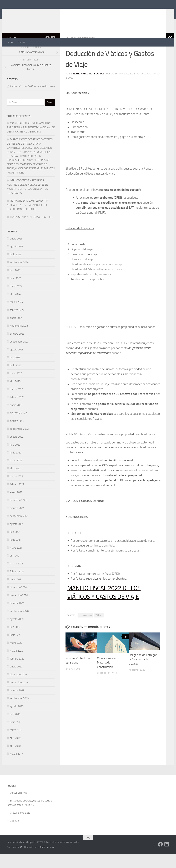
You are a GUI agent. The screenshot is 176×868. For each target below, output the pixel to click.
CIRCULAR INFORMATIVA (81, 52)
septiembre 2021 (19, 530)
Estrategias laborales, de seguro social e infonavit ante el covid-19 (30, 817)
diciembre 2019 (18, 688)
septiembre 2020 (19, 625)
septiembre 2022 (19, 443)
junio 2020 (16, 649)
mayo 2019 (16, 744)
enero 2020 (16, 680)
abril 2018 (15, 760)
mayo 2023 (16, 387)
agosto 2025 (17, 260)
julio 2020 (15, 641)
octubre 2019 (17, 704)
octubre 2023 (17, 348)
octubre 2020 (17, 617)
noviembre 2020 (19, 609)
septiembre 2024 (19, 276)
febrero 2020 (17, 672)
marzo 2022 (16, 490)
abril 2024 (15, 308)
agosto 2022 (17, 451)
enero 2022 (16, 506)
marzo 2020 (16, 665)
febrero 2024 (17, 324)
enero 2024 (16, 332)
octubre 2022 (17, 435)
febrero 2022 (17, 498)
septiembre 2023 (19, 355)
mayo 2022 (16, 474)
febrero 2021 (17, 585)
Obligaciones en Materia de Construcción (107, 676)
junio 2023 (16, 379)
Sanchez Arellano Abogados (48, 12)
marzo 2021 (16, 577)
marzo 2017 (16, 768)
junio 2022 (16, 466)
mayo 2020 (16, 657)
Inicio (10, 42)
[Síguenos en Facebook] (48, 52)
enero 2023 (16, 419)
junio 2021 (16, 554)
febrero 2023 (17, 411)
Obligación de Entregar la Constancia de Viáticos (143, 673)
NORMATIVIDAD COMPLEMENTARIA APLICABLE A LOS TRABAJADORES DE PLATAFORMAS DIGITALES (29, 219)
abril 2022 (15, 482)
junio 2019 (16, 736)
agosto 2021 (17, 538)
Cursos (21, 42)
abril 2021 (15, 569)
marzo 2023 (16, 403)
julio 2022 (15, 458)
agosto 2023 (17, 363)
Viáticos (99, 629)
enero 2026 (16, 252)
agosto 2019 (17, 720)
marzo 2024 (16, 316)
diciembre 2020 (18, 601)
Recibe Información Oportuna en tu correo (32, 100)
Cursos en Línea (18, 806)
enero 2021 (16, 593)
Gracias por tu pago (20, 826)
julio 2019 (15, 728)
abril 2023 (15, 395)
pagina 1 (14, 834)
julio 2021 (15, 546)
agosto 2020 (17, 633)
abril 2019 (15, 752)
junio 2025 (16, 268)
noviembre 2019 (19, 696)
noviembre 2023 (19, 340)
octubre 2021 (17, 522)
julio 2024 (15, 284)
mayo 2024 (16, 300)
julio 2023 (15, 371)
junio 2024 (16, 292)
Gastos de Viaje (86, 629)
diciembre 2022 (18, 427)
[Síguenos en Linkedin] (53, 52)
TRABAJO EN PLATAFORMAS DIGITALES (32, 231)
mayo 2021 (16, 561)
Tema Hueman (47, 861)
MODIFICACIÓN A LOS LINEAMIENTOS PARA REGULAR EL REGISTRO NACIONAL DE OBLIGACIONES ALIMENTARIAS (31, 141)
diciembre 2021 (18, 514)
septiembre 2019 (19, 712)
